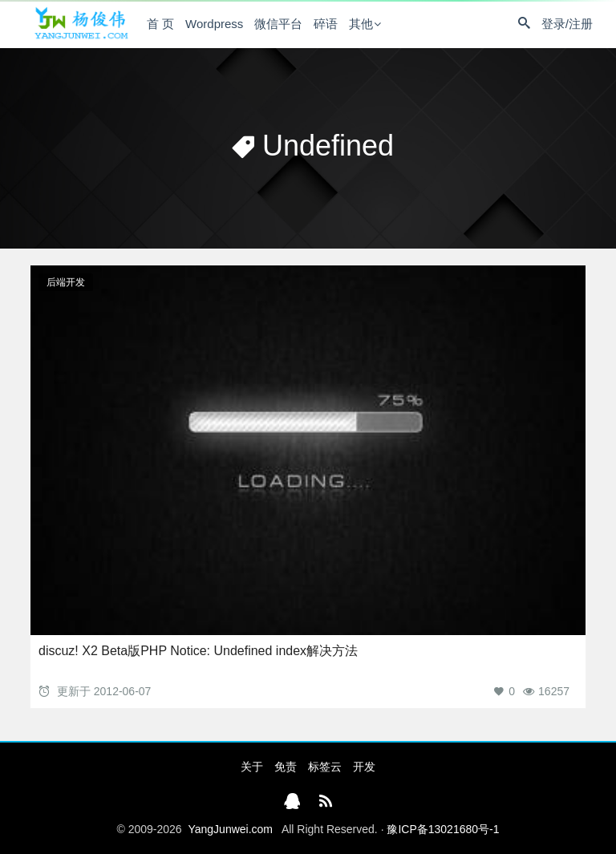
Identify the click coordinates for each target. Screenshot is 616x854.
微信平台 (278, 24)
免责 (286, 767)
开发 (364, 767)
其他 (361, 24)
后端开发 (66, 282)
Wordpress (214, 24)
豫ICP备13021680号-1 (443, 829)
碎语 (326, 24)
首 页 (160, 24)
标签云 (325, 767)
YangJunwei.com (230, 829)
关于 (252, 767)
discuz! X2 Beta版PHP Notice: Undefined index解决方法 (198, 651)
